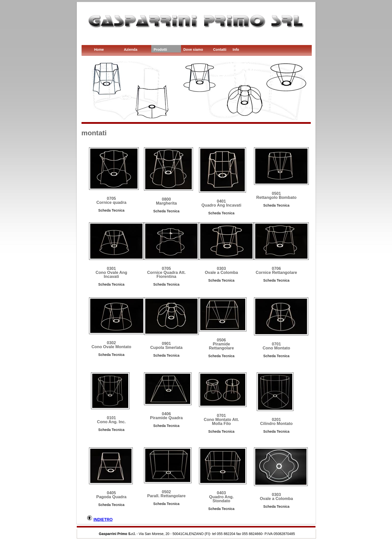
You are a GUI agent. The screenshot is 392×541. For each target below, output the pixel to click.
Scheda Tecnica (111, 210)
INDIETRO (103, 520)
